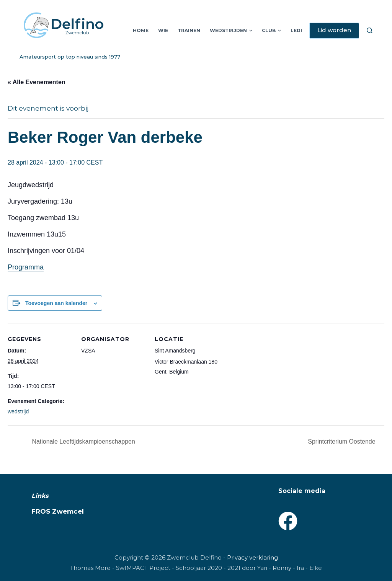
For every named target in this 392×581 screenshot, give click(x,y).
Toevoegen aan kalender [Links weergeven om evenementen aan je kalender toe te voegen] (56, 303)
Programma (26, 267)
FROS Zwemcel (58, 511)
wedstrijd (18, 411)
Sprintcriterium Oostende (342, 441)
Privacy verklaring (252, 557)
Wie (163, 30)
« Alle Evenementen (37, 82)
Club (271, 31)
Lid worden (334, 30)
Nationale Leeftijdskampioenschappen (83, 441)
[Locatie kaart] (269, 376)
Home (141, 30)
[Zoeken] (370, 30)
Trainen (189, 30)
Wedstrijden (231, 31)
